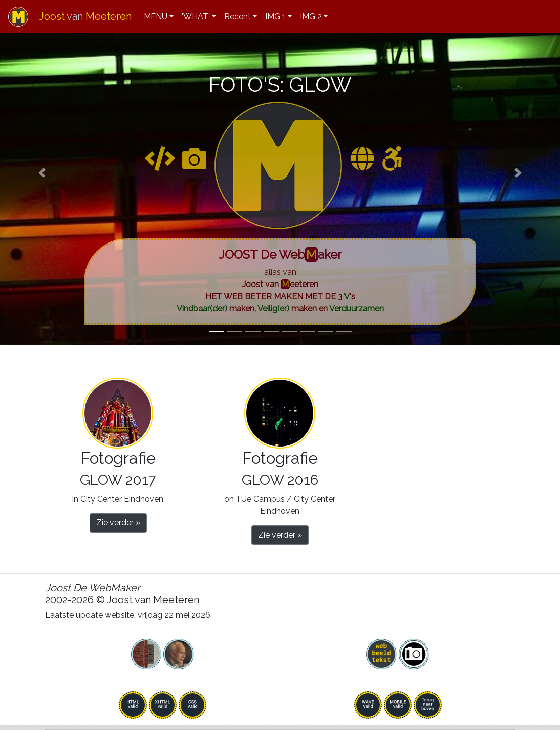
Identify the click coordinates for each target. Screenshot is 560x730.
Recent (238, 16)
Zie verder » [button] (118, 523)
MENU (156, 16)
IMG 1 (275, 16)
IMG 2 (311, 16)
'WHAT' (196, 16)
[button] (42, 173)
